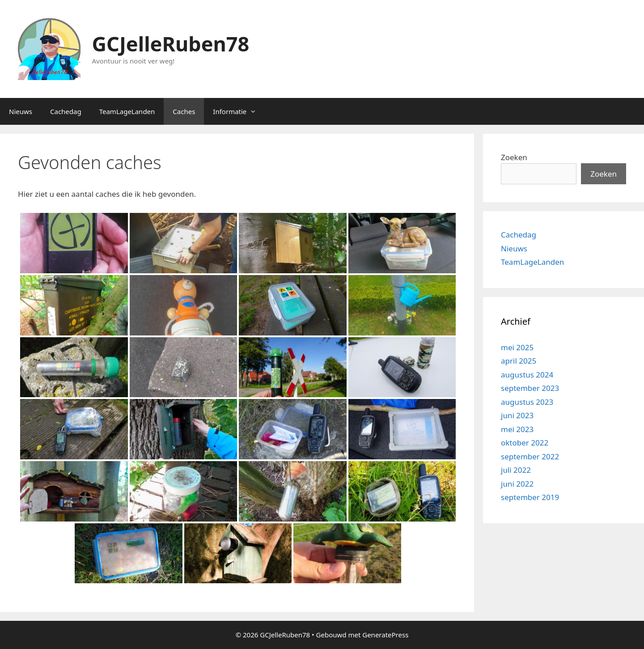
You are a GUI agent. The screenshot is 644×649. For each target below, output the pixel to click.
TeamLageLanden (127, 111)
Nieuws (21, 111)
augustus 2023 (527, 402)
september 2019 (530, 497)
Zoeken (514, 157)
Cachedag (66, 111)
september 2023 (530, 388)
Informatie (239, 111)
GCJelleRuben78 (171, 44)
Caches (184, 111)
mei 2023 (517, 429)
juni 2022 (517, 484)
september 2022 (530, 456)
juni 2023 (517, 415)
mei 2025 (517, 347)
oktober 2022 (525, 443)
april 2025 (519, 361)
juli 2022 (516, 470)
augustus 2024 (527, 375)
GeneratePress (385, 635)
